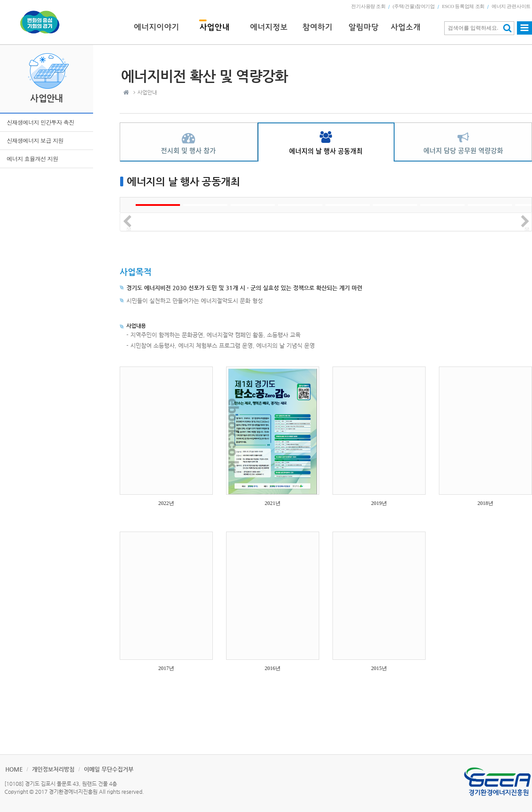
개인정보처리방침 (53, 769)
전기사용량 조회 (368, 6)
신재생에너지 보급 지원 (35, 140)
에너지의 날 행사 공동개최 (326, 151)
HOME (14, 769)
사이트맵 (524, 32)
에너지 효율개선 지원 (32, 159)
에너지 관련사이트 (511, 6)
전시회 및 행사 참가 (188, 150)
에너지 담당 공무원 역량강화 (463, 150)
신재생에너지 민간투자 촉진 (40, 122)
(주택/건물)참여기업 (414, 6)
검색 (507, 28)
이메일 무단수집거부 (109, 769)
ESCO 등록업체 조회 (463, 6)
